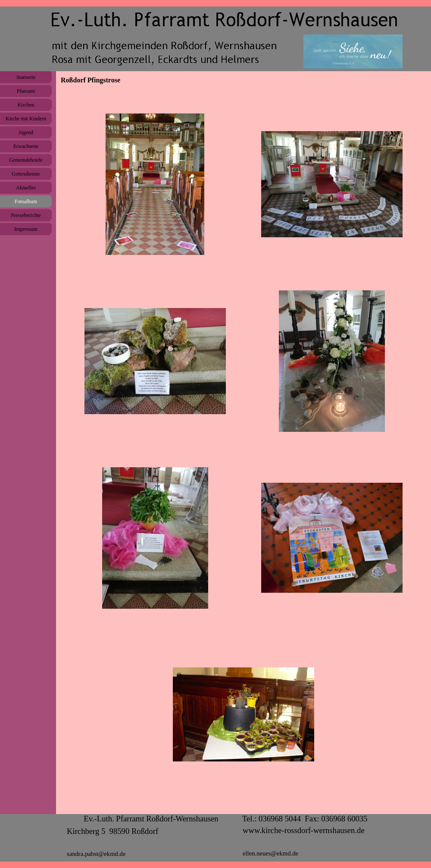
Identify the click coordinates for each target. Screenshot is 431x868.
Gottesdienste (26, 174)
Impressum (26, 229)
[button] (155, 184)
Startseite (26, 77)
